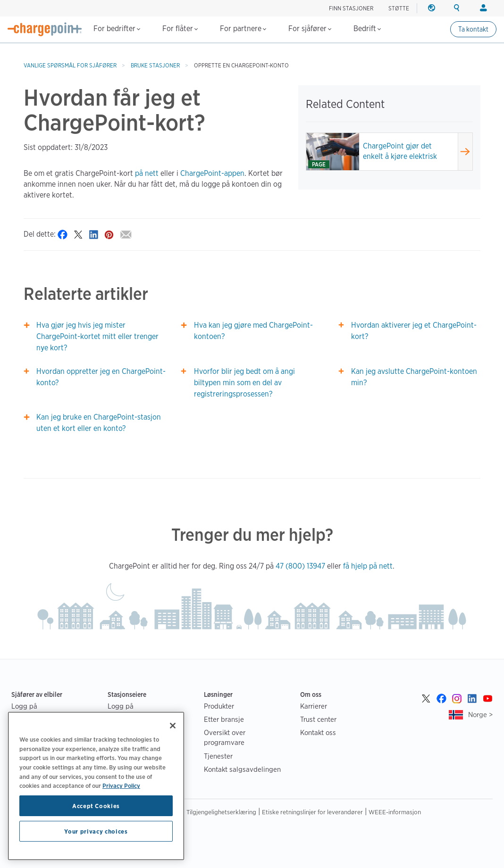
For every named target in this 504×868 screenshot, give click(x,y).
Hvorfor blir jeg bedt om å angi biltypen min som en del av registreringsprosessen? (244, 383)
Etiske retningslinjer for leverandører (312, 812)
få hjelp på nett (368, 566)
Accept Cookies (96, 806)
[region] (96, 786)
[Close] (173, 726)
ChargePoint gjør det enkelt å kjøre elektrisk (400, 151)
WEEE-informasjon (395, 812)
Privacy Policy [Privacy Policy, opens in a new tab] (121, 785)
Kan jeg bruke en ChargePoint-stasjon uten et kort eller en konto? (99, 423)
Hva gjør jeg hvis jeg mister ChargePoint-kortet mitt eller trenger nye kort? (97, 336)
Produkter (219, 706)
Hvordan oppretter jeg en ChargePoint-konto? (101, 377)
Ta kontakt (473, 29)
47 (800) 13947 (300, 566)
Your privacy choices (96, 831)
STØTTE (399, 8)
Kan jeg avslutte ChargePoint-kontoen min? (414, 377)
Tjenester (218, 756)
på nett (147, 173)
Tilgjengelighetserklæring (221, 812)
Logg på (24, 706)
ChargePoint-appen (212, 173)
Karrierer (314, 706)
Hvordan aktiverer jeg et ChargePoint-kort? (414, 331)
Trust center (318, 719)
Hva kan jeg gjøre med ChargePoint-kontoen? (253, 331)
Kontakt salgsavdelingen (242, 769)
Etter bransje (224, 719)
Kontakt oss (318, 732)
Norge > (480, 715)
